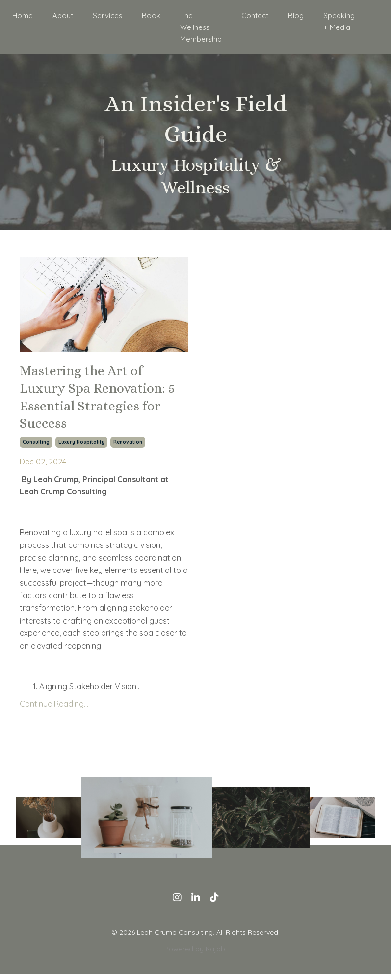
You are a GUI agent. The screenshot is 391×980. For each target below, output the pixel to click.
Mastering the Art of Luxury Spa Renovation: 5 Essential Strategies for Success (101, 400)
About (67, 15)
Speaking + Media (334, 21)
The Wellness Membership (199, 26)
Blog (292, 15)
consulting (36, 449)
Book (151, 15)
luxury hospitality (81, 449)
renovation (128, 449)
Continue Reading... (54, 710)
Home (27, 15)
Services (110, 15)
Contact (252, 15)
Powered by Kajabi (195, 955)
